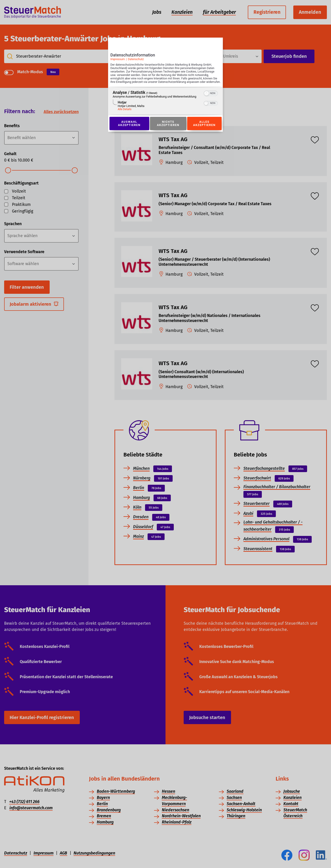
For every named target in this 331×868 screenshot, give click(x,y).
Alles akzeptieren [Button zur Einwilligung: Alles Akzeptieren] (204, 129)
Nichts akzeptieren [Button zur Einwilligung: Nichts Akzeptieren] (168, 129)
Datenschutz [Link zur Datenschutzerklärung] (136, 60)
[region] (165, 106)
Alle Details (125, 114)
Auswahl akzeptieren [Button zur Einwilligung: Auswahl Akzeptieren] (129, 129)
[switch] (211, 98)
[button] (207, 98)
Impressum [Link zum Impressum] (118, 60)
